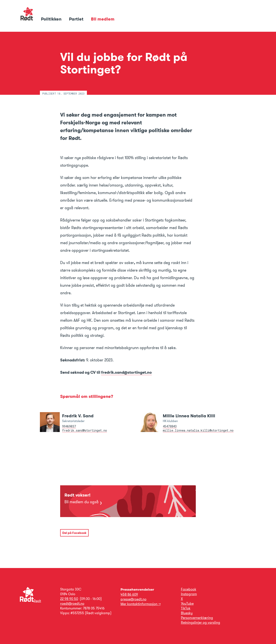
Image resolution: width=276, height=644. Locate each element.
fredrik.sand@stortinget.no (126, 372)
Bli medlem (103, 19)
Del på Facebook (74, 533)
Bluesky (187, 613)
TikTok (186, 608)
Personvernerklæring (197, 618)
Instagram (189, 594)
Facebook (189, 589)
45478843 (170, 426)
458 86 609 (129, 594)
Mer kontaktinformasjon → (141, 604)
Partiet (77, 19)
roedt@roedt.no (72, 604)
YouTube (187, 604)
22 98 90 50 (69, 599)
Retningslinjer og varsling (201, 623)
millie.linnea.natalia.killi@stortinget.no (198, 430)
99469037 (69, 426)
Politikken (52, 19)
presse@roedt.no (133, 599)
